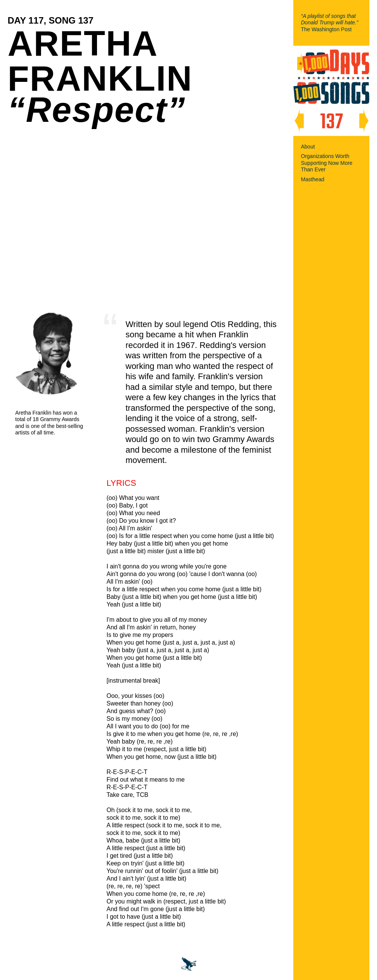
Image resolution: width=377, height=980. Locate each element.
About (308, 147)
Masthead (313, 179)
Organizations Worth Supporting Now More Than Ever (327, 163)
